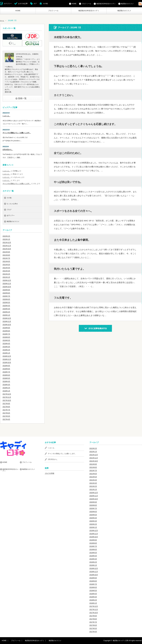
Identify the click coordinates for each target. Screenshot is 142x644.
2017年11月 (7, 397)
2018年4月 (6, 381)
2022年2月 (6, 236)
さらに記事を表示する (95, 328)
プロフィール (53, 11)
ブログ (9, 210)
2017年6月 (6, 413)
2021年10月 (7, 249)
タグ (35, 4)
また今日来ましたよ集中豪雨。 (72, 240)
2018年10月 (7, 363)
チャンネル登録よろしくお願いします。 (17, 133)
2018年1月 (6, 391)
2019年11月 (7, 321)
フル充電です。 (63, 298)
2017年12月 (7, 394)
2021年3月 (6, 271)
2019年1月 (6, 353)
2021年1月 (6, 277)
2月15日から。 (8, 150)
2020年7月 (6, 296)
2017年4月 (6, 419)
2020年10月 (7, 287)
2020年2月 (6, 312)
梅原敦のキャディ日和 (121, 641)
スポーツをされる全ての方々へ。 (74, 211)
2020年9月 (6, 290)
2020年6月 (6, 299)
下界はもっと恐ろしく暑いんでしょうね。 (79, 66)
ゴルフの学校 (50, 473)
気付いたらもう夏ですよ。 (70, 269)
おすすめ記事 (23, 4)
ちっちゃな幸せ (12, 204)
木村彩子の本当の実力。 (68, 37)
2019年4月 (6, 344)
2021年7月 (6, 258)
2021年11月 (7, 246)
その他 (45, 4)
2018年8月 (6, 369)
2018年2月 (6, 388)
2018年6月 (6, 375)
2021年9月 (6, 252)
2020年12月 (7, 280)
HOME (18, 11)
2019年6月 (6, 337)
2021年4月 (6, 268)
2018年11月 (7, 359)
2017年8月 (6, 407)
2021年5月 (6, 265)
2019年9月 (6, 328)
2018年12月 (7, 356)
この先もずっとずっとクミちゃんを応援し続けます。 (85, 124)
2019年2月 (6, 350)
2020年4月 (6, 306)
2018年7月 (6, 372)
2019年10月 (7, 325)
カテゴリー (8, 4)
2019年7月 (6, 334)
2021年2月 (6, 274)
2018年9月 (6, 366)
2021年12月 (7, 243)
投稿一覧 (22, 98)
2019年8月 (6, 331)
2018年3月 (6, 385)
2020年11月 (7, 284)
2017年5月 (6, 416)
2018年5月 (6, 378)
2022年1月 (6, 239)
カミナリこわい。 (64, 95)
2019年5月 (6, 340)
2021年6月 (6, 261)
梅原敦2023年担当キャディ (89, 11)
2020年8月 (6, 293)
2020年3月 (6, 309)
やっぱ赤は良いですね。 (68, 182)
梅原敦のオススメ (124, 11)
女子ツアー (11, 216)
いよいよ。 (7, 116)
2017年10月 (7, 400)
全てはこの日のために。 (68, 153)
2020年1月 (6, 315)
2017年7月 (6, 410)
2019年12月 (7, 318)
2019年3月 (6, 347)
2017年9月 (6, 404)
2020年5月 (6, 303)
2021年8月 (6, 255)
